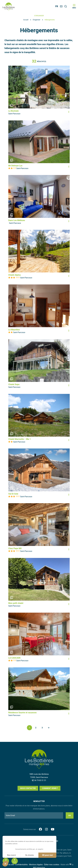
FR (57, 6)
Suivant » (49, 728)
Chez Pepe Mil (15, 548)
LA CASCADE (14, 658)
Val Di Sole (13, 494)
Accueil (26, 20)
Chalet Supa (14, 384)
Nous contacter (28, 788)
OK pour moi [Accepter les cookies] (47, 855)
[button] (5, 864)
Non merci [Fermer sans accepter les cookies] (11, 855)
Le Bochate (13, 111)
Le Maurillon (14, 330)
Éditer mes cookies (52, 865)
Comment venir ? (50, 788)
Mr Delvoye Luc (15, 166)
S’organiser (36, 20)
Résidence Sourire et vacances (22, 713)
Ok (70, 815)
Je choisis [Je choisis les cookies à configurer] (29, 855)
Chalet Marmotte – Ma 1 (20, 439)
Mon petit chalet (16, 603)
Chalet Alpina (14, 275)
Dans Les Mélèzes (17, 220)
